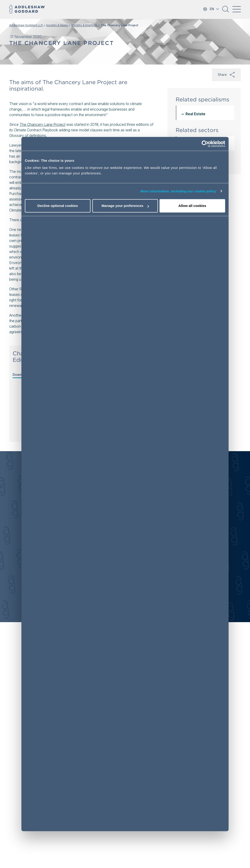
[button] (226, 11)
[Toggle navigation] (237, 9)
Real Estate (195, 114)
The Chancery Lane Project (42, 124)
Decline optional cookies (58, 206)
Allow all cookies (192, 206)
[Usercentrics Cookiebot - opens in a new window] (205, 144)
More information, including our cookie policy (178, 191)
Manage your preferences (125, 206)
